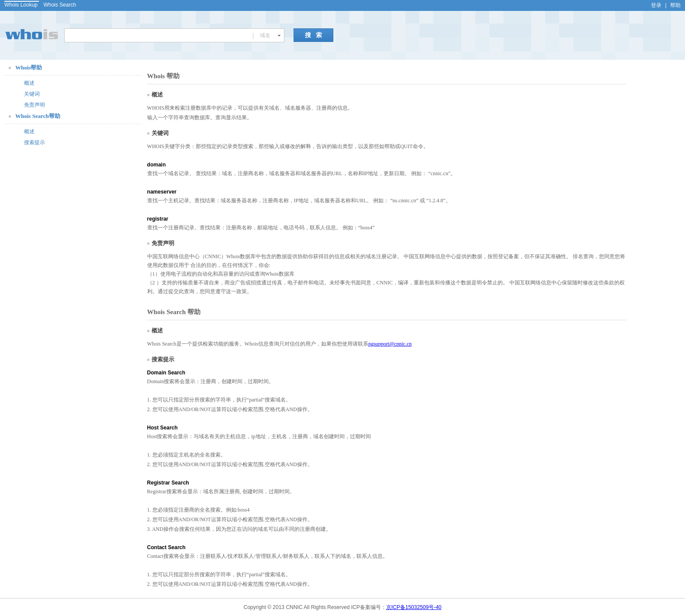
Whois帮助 (29, 67)
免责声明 (35, 105)
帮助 (675, 5)
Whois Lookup (21, 5)
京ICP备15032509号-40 (414, 607)
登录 (656, 5)
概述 (29, 83)
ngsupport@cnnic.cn (390, 344)
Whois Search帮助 (38, 116)
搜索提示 (35, 142)
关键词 (32, 94)
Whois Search (60, 5)
